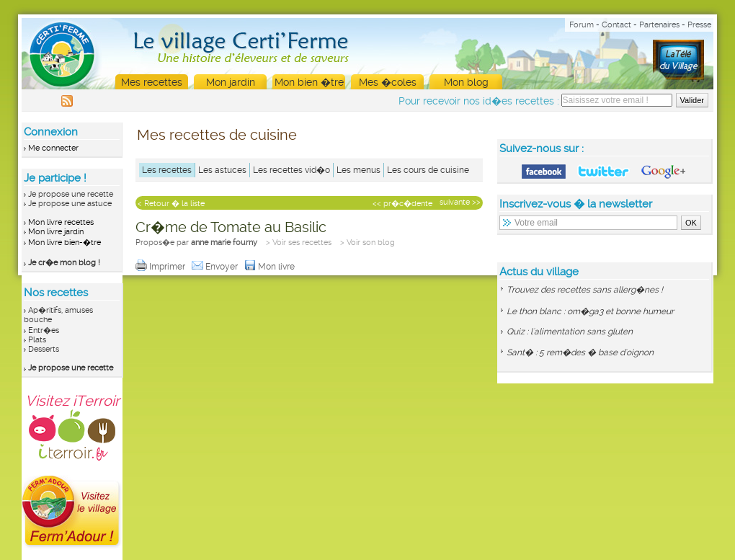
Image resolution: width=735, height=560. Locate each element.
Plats (37, 340)
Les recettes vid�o (291, 170)
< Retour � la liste (171, 204)
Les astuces (222, 170)
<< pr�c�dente (402, 204)
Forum (582, 25)
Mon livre (271, 267)
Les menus (358, 170)
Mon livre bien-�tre (64, 243)
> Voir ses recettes (299, 243)
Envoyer (216, 267)
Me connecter (53, 148)
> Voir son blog (367, 243)
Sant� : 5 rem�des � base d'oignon (580, 352)
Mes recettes (152, 82)
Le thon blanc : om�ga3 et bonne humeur (590, 311)
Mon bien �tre (309, 82)
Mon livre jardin (56, 232)
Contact (616, 25)
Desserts (44, 349)
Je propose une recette (71, 194)
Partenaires (659, 25)
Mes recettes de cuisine (217, 135)
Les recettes (167, 170)
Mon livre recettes (61, 222)
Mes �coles (388, 82)
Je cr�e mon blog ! (64, 263)
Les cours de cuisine (428, 170)
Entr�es (44, 330)
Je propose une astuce (70, 204)
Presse (699, 25)
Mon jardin (231, 82)
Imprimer (161, 267)
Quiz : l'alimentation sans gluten (570, 332)
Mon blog (466, 82)
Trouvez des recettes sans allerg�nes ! (585, 290)
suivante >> (460, 202)
